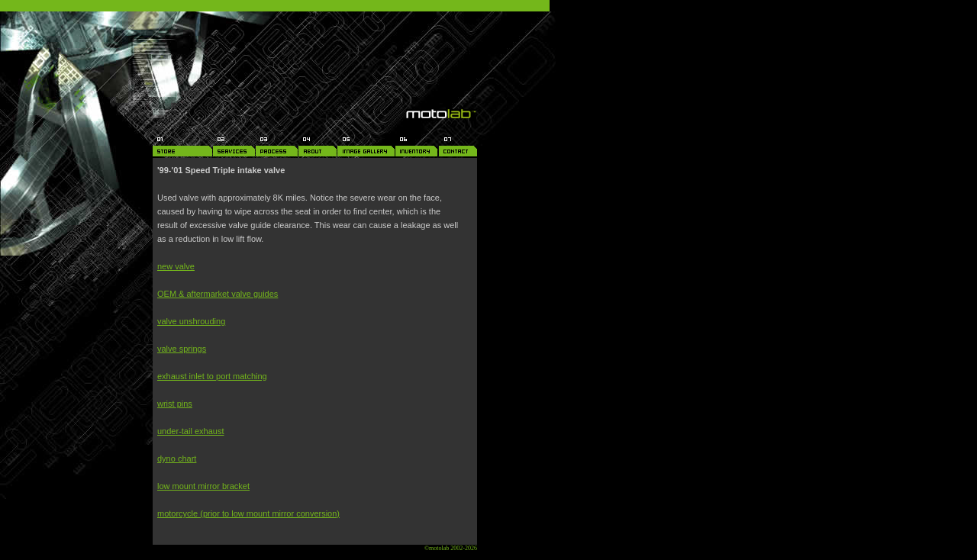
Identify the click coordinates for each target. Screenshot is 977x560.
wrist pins (175, 404)
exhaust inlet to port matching (212, 376)
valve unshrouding (191, 321)
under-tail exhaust (190, 431)
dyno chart (177, 459)
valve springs (182, 349)
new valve (176, 266)
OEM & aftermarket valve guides (218, 294)
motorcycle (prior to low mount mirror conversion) (248, 513)
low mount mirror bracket (203, 486)
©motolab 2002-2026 (451, 548)
